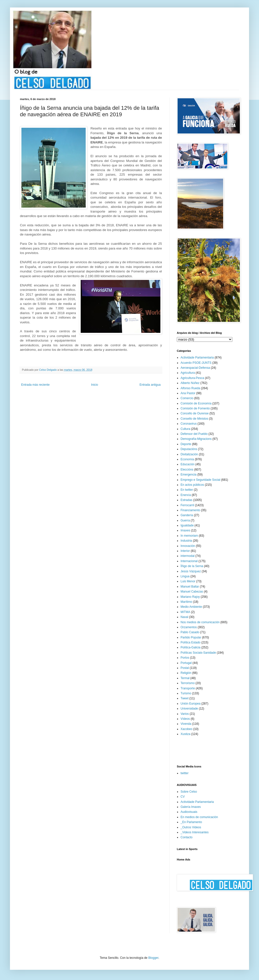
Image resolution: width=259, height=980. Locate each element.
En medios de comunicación (199, 817)
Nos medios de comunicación (200, 622)
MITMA (185, 612)
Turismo (186, 693)
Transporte (188, 688)
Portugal (186, 663)
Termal (185, 678)
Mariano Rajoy (190, 597)
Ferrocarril (187, 505)
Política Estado (191, 642)
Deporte (186, 444)
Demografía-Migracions (196, 439)
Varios (185, 714)
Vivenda (186, 724)
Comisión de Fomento (195, 408)
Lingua (185, 576)
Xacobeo (186, 729)
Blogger (153, 958)
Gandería (187, 515)
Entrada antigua (150, 385)
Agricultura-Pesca (192, 378)
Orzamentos (189, 627)
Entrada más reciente (35, 385)
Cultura (185, 429)
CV (183, 797)
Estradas (186, 500)
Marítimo (186, 602)
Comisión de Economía (196, 403)
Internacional (189, 561)
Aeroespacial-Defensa (195, 368)
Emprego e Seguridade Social (200, 480)
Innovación (188, 546)
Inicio (95, 385)
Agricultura (188, 373)
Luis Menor (188, 581)
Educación (188, 464)
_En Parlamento (191, 822)
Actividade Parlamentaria (197, 358)
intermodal (188, 556)
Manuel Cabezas (192, 592)
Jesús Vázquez (191, 571)
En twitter (187, 490)
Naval (184, 617)
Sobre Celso (189, 792)
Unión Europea (191, 704)
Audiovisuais (189, 812)
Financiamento (190, 510)
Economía (187, 459)
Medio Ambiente (191, 607)
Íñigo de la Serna (192, 566)
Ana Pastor (188, 393)
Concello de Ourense (195, 413)
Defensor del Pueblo (194, 434)
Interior (185, 551)
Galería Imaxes (191, 807)
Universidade (189, 709)
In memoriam (189, 536)
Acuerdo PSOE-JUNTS (196, 363)
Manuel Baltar (190, 587)
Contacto (187, 837)
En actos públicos (192, 485)
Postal (185, 668)
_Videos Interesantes (195, 832)
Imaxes (185, 530)
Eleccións (187, 470)
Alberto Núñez (190, 383)
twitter (185, 773)
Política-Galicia (191, 647)
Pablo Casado (190, 632)
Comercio (187, 398)
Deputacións (189, 449)
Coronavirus (189, 424)
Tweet (185, 698)
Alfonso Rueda (190, 388)
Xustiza (185, 734)
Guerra (185, 520)
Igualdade (187, 525)
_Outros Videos (191, 827)
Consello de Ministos (194, 419)
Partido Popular (191, 637)
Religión (186, 673)
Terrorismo (188, 683)
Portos (185, 658)
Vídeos (185, 719)
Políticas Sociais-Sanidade (198, 653)
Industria (186, 541)
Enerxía (186, 495)
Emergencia (189, 475)
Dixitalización (189, 454)
